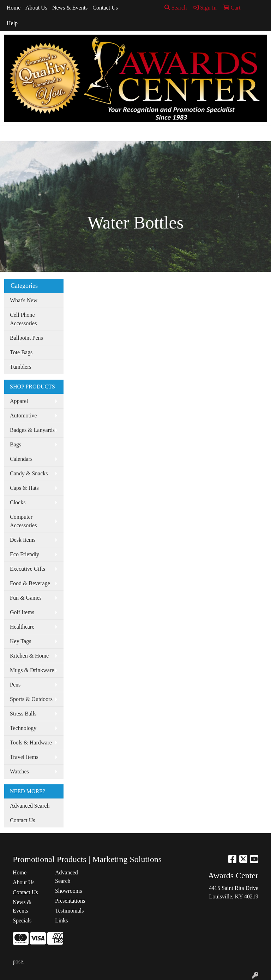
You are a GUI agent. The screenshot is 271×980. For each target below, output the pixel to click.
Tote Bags (21, 352)
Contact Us (105, 8)
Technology (23, 728)
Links (61, 920)
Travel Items (24, 757)
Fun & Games (26, 598)
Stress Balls (23, 714)
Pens (15, 685)
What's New (24, 300)
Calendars (21, 459)
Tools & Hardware (31, 743)
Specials (22, 920)
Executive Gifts (28, 569)
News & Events (70, 8)
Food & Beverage (30, 583)
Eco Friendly (25, 554)
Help (12, 23)
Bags (16, 444)
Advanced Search (30, 806)
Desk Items (23, 540)
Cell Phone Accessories (23, 319)
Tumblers (21, 367)
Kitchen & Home (29, 656)
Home (14, 8)
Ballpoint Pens (26, 338)
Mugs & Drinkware (32, 670)
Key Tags (20, 641)
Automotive (23, 415)
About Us (36, 8)
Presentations (70, 901)
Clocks (18, 502)
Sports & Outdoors (31, 699)
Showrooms (68, 891)
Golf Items (22, 612)
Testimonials (70, 911)
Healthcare (22, 627)
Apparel (19, 401)
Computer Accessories (23, 521)
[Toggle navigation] (11, 133)
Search (176, 8)
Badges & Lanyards (32, 430)
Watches (19, 771)
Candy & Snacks (29, 473)
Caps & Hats (24, 488)
